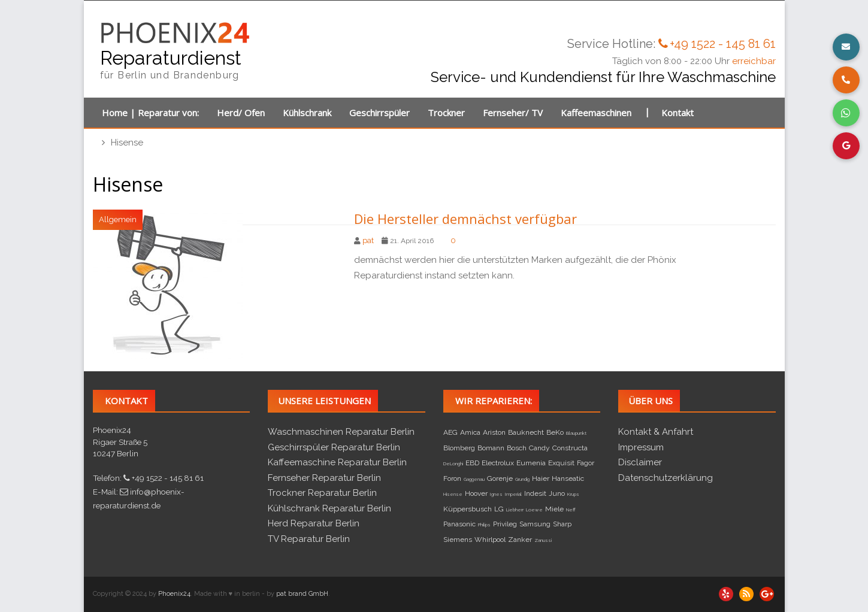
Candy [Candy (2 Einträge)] (539, 448)
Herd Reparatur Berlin (314, 523)
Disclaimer (640, 462)
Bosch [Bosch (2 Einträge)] (517, 448)
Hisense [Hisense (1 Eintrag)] (453, 494)
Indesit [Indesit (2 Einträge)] (535, 493)
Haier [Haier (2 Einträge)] (541, 478)
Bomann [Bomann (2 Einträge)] (491, 448)
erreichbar (754, 61)
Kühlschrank (307, 113)
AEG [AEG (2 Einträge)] (450, 432)
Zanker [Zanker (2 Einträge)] (520, 540)
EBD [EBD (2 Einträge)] (472, 463)
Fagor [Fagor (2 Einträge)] (586, 463)
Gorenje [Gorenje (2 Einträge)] (500, 478)
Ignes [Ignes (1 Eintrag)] (496, 494)
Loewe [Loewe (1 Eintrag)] (534, 510)
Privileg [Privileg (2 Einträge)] (505, 524)
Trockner (446, 113)
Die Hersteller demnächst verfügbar (465, 219)
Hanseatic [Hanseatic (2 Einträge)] (568, 478)
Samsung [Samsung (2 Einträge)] (535, 524)
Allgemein (118, 219)
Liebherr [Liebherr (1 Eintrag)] (515, 510)
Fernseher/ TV (513, 113)
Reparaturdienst (171, 58)
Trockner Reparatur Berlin (322, 493)
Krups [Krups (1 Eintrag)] (573, 494)
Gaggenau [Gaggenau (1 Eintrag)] (474, 479)
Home (115, 113)
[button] (846, 47)
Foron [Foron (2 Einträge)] (452, 478)
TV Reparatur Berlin (309, 539)
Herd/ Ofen (241, 113)
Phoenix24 (174, 594)
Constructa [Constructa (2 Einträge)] (570, 448)
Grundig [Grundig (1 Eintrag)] (522, 479)
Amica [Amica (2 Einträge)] (470, 432)
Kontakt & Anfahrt (656, 432)
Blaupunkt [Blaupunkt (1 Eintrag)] (576, 433)
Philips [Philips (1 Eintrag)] (484, 525)
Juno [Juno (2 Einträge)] (557, 493)
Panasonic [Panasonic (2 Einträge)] (459, 524)
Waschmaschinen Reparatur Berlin (341, 432)
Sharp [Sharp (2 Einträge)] (562, 524)
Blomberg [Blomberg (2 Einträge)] (459, 448)
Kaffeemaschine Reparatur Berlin (337, 462)
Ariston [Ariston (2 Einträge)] (494, 432)
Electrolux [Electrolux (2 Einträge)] (498, 463)
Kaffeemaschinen (596, 113)
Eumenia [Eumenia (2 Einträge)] (531, 463)
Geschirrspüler (379, 113)
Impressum (641, 447)
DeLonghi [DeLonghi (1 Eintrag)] (453, 463)
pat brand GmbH (302, 594)
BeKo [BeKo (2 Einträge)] (555, 432)
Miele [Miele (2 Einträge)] (554, 509)
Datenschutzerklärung (666, 478)
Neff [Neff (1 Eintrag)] (571, 510)
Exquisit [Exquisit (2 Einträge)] (561, 463)
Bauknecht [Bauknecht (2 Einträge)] (526, 432)
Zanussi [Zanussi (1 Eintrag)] (543, 540)
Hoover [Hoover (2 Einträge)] (476, 493)
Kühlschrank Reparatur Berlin (329, 508)
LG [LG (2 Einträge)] (499, 509)
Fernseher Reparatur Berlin (324, 478)
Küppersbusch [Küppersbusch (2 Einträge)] (468, 509)
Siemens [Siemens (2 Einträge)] (458, 540)
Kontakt (678, 113)
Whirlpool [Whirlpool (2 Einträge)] (490, 540)
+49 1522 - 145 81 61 (723, 44)
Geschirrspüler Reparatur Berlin (334, 447)
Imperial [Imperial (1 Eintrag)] (513, 494)
